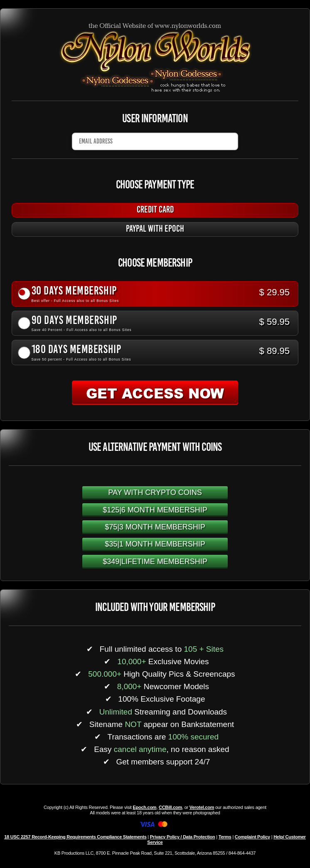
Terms (225, 837)
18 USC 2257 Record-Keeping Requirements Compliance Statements (75, 837)
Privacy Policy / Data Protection (183, 837)
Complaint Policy (252, 837)
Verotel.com (202, 807)
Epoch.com (144, 807)
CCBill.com (170, 807)
